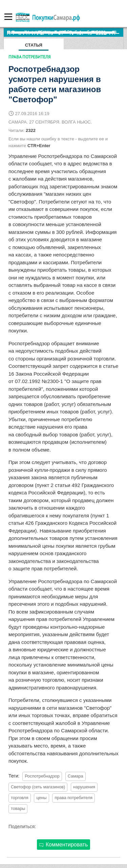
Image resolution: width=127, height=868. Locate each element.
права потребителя (73, 798)
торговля (20, 798)
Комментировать (64, 845)
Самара (76, 776)
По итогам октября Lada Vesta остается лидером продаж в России (65, 32)
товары (18, 809)
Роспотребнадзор (42, 776)
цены (41, 798)
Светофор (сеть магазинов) (38, 787)
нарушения (84, 787)
